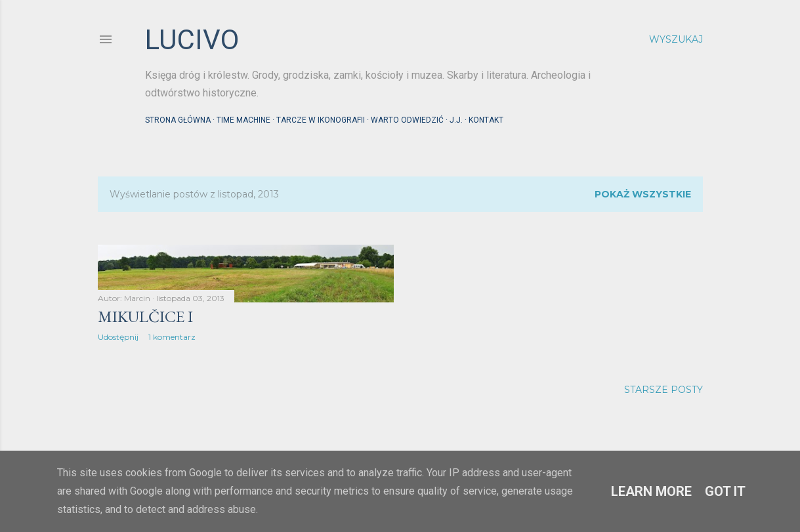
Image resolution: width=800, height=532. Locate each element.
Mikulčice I (145, 317)
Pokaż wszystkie (643, 194)
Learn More (651, 491)
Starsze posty (663, 390)
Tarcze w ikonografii (321, 120)
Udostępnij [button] (118, 337)
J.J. (456, 120)
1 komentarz (172, 337)
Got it (725, 491)
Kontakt (486, 120)
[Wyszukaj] (676, 39)
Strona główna (178, 120)
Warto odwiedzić (407, 120)
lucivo (192, 40)
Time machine (243, 120)
